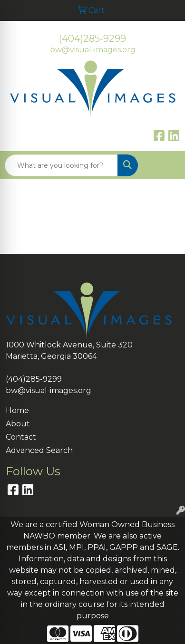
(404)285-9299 (92, 38)
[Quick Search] (61, 165)
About (18, 424)
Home (17, 410)
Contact (21, 437)
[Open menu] (166, 165)
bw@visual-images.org (93, 50)
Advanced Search (39, 450)
